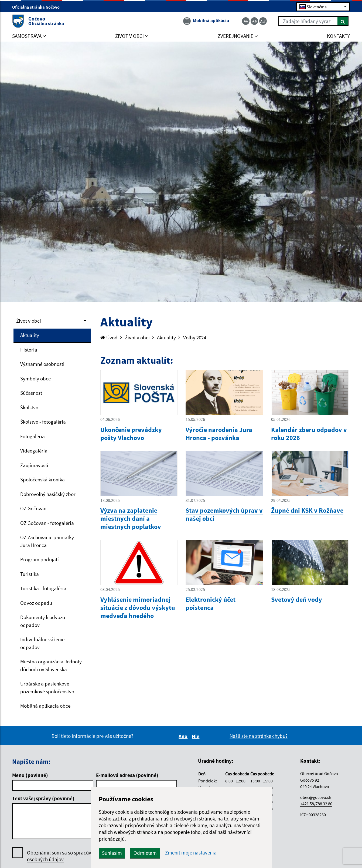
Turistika (30, 574)
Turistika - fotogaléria (43, 588)
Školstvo (29, 407)
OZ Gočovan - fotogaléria (47, 523)
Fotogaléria (33, 436)
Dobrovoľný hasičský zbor (48, 494)
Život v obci (29, 321)
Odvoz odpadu (36, 603)
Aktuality (30, 335)
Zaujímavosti (34, 465)
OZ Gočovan (33, 508)
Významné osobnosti (42, 364)
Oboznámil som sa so (65, 856)
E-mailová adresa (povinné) (127, 775)
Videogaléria (34, 451)
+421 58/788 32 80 (316, 804)
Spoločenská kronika (42, 479)
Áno (184, 736)
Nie (196, 736)
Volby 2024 (195, 337)
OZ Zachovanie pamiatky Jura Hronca (47, 541)
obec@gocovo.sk (316, 797)
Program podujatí (40, 559)
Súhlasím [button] (112, 853)
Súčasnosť (31, 393)
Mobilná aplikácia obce (45, 706)
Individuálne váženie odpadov (42, 643)
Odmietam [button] (145, 853)
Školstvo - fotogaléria (43, 422)
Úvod (109, 337)
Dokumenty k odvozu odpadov (43, 621)
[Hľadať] (343, 21)
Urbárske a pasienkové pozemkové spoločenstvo (47, 688)
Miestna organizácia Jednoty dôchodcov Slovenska (51, 665)
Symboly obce (35, 379)
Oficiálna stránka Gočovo (38, 7)
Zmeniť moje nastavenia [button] (191, 853)
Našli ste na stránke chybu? (259, 736)
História (29, 350)
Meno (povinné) (30, 775)
